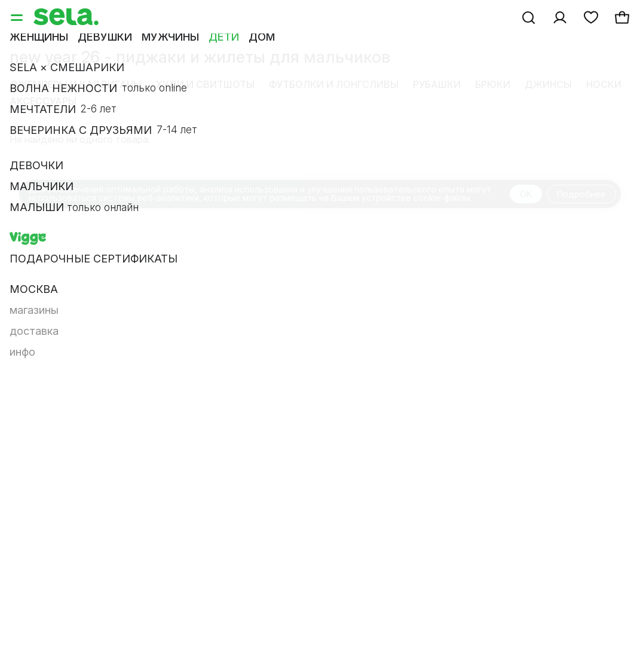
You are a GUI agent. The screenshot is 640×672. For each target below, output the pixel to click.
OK (526, 194)
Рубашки (437, 84)
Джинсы (548, 84)
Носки (604, 84)
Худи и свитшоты (205, 84)
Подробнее (581, 194)
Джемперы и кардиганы (76, 84)
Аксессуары (43, 101)
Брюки (493, 84)
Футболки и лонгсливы (334, 84)
